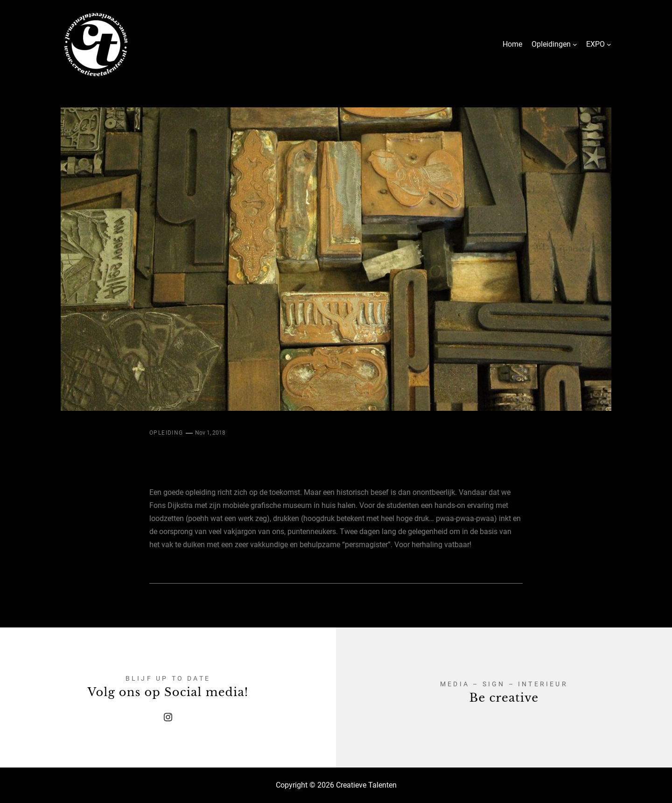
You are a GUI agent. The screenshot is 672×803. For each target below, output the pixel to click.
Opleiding (166, 433)
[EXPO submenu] (609, 44)
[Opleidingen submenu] (575, 44)
